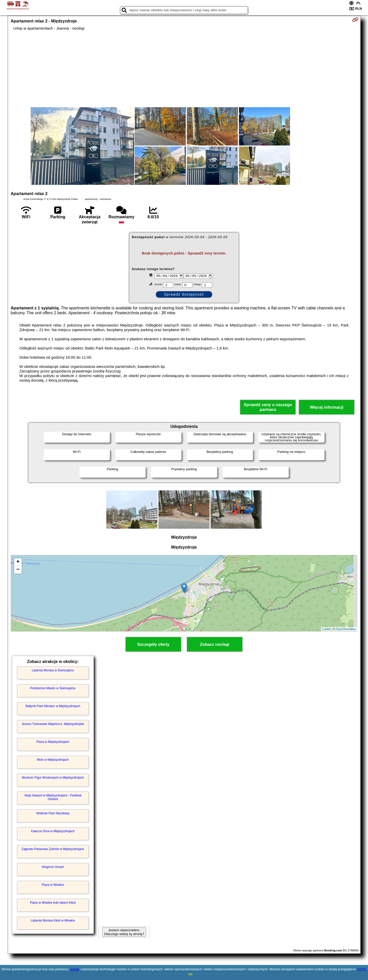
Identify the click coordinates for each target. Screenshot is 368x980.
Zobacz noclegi (215, 644)
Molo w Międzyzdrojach (53, 760)
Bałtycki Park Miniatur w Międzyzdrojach (53, 706)
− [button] (18, 570)
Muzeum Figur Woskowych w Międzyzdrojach (53, 778)
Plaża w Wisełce (53, 885)
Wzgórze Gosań (53, 867)
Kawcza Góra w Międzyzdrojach (53, 831)
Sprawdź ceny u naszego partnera (268, 407)
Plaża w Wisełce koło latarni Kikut (53, 903)
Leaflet (326, 629)
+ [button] (18, 562)
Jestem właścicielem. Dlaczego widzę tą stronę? (124, 932)
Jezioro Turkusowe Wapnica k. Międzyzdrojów (53, 724)
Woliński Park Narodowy (53, 813)
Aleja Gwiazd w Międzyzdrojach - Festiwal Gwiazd (53, 797)
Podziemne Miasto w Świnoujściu (53, 688)
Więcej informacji (326, 407)
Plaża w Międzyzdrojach (53, 742)
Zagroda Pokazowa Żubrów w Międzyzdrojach (53, 849)
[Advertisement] (184, 69)
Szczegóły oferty (153, 644)
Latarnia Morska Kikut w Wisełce (53, 921)
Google (74, 969)
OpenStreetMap (346, 629)
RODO (362, 969)
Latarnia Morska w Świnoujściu (53, 670)
